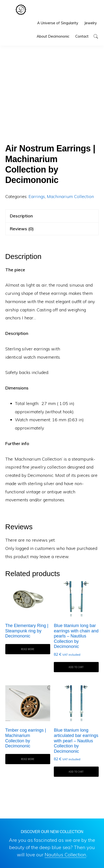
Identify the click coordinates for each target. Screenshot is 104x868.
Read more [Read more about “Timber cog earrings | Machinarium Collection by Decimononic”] (28, 759)
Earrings (37, 196)
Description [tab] (21, 216)
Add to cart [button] (76, 667)
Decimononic (21, 10)
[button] (96, 36)
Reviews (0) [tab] (22, 229)
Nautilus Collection (65, 855)
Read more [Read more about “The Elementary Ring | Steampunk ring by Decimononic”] (28, 649)
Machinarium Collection (70, 196)
